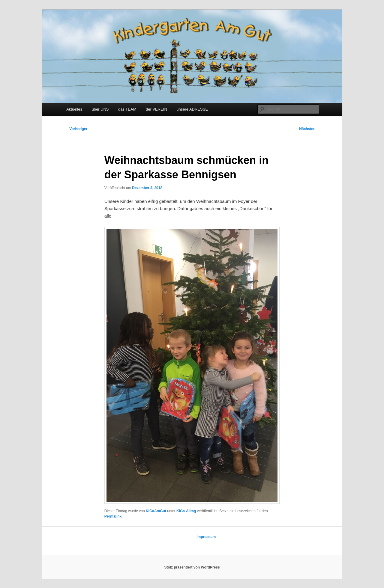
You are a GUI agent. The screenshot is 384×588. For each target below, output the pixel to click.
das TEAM (127, 109)
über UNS (100, 109)
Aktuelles (74, 109)
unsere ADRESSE (192, 109)
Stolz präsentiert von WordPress (192, 567)
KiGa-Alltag (186, 511)
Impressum (206, 537)
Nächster (309, 129)
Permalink (113, 516)
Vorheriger (76, 129)
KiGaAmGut (156, 511)
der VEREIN (156, 109)
